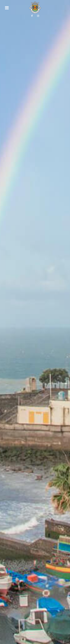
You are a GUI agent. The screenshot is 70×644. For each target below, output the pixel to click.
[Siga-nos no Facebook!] (32, 16)
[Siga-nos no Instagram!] (38, 16)
